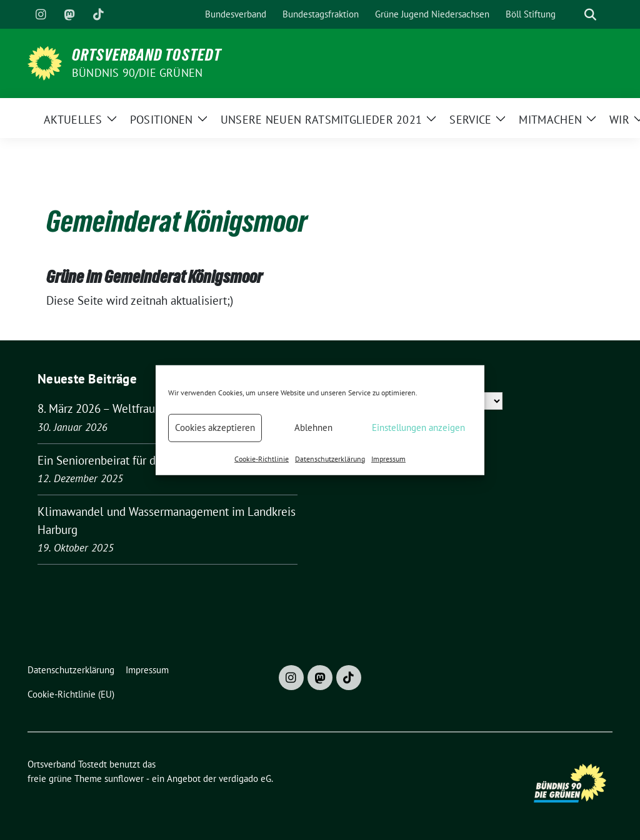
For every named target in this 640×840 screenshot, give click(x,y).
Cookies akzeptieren (215, 427)
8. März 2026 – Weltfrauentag (110, 408)
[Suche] (572, 15)
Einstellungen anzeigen (418, 427)
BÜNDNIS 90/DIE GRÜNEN (137, 73)
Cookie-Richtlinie (262, 458)
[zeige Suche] (590, 15)
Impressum (388, 458)
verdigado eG (245, 778)
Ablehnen (313, 427)
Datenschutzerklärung (330, 458)
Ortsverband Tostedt (147, 55)
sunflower (124, 778)
